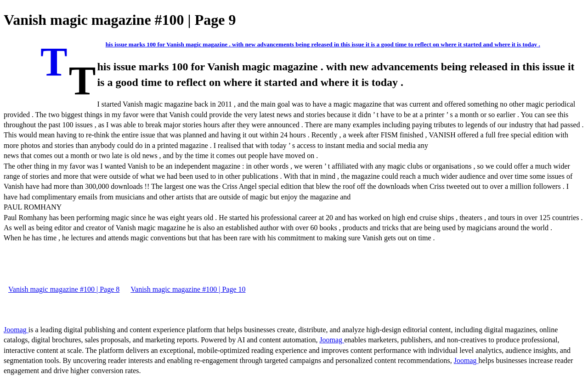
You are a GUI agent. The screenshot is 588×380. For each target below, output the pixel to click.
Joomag (16, 330)
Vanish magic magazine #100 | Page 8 (64, 289)
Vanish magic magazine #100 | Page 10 (188, 289)
